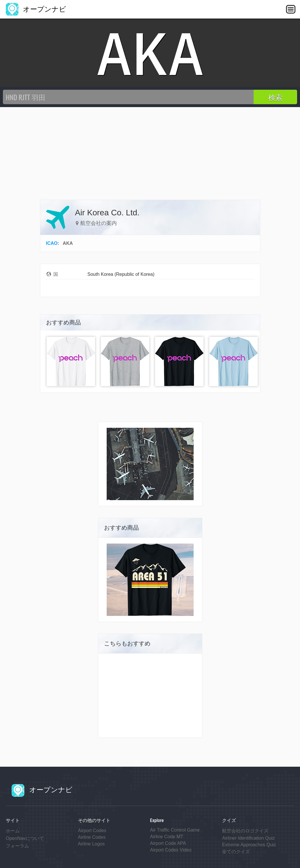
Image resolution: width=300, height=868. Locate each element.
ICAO (52, 243)
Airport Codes (92, 831)
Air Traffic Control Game (175, 830)
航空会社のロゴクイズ (245, 831)
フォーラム (17, 846)
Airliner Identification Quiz (248, 838)
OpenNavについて (25, 838)
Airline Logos (91, 844)
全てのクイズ (236, 852)
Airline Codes (92, 837)
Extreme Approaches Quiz (249, 845)
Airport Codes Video (171, 850)
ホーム (13, 831)
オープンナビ (36, 9)
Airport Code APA (168, 843)
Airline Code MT (167, 837)
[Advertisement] (150, 151)
